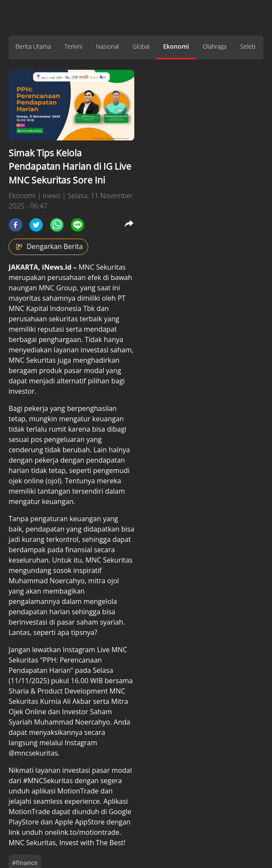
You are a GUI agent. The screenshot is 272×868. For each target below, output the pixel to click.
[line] (77, 225)
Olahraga (215, 46)
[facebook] (15, 225)
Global (141, 46)
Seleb (248, 46)
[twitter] (36, 225)
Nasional (107, 46)
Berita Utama (33, 46)
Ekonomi (176, 46)
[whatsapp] (57, 225)
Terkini (73, 46)
